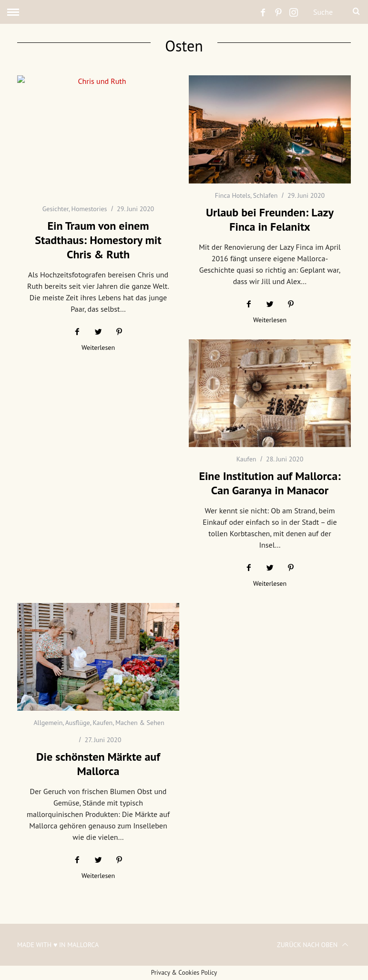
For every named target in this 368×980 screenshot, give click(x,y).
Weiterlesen (98, 348)
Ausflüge (78, 723)
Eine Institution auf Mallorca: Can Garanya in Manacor (270, 483)
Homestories (89, 209)
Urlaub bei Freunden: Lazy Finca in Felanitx (270, 219)
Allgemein (48, 723)
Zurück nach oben (313, 945)
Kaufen (246, 459)
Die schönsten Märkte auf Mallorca (98, 764)
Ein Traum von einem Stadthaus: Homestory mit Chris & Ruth (98, 240)
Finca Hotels (233, 195)
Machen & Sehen (140, 723)
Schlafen (266, 195)
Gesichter (56, 209)
